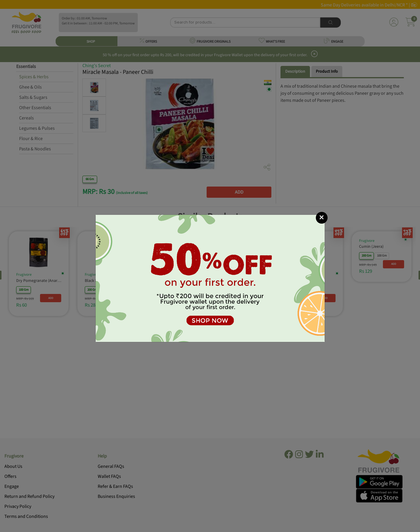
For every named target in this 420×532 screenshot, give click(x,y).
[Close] (322, 218)
